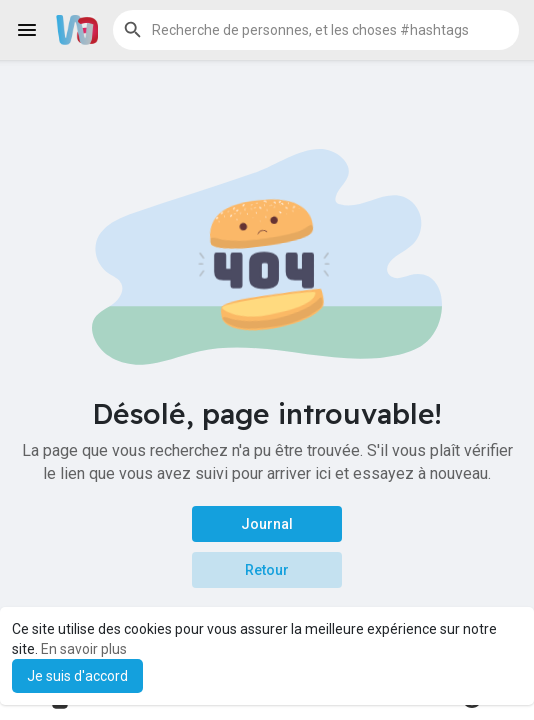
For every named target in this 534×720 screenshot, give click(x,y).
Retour (267, 570)
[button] (316, 30)
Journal (267, 524)
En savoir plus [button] (84, 649)
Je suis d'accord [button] (77, 676)
